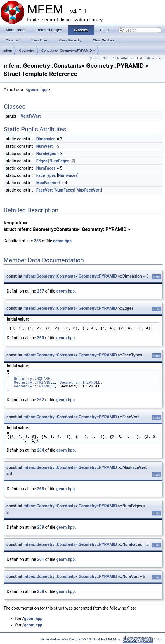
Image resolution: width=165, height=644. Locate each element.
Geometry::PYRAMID (98, 276)
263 (41, 489)
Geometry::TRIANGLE (34, 382)
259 (41, 527)
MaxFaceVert (48, 183)
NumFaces (46, 168)
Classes (95, 58)
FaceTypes (46, 175)
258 (41, 591)
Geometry (26, 51)
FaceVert (44, 190)
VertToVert (31, 116)
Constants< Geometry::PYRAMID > (68, 51)
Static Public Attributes (119, 58)
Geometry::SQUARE (32, 379)
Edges (42, 161)
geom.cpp (33, 625)
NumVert (44, 146)
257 (41, 291)
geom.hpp (38, 90)
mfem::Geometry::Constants (49, 276)
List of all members (150, 58)
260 (41, 338)
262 (41, 400)
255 (37, 241)
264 (41, 450)
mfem (7, 51)
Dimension (46, 139)
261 (41, 559)
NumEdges (46, 154)
